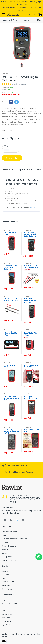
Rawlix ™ (5, 634)
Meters (26, 20)
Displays (5, 542)
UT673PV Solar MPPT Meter (11, 366)
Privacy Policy (7, 585)
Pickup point (6, 618)
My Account (6, 625)
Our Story (5, 575)
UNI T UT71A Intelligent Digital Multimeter (30, 301)
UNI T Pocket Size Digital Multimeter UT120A (30, 334)
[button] (30, 14)
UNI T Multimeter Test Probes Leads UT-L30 (31, 267)
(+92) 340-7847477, (20, 498)
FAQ (3, 600)
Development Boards (10, 532)
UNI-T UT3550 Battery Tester (11, 234)
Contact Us (6, 610)
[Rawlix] (13, 14)
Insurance (5, 607)
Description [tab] (8, 169)
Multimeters (6, 73)
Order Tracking (7, 621)
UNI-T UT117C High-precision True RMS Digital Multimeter (30, 234)
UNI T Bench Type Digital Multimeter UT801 (10, 334)
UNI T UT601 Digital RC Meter (31, 431)
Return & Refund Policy (10, 603)
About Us (5, 571)
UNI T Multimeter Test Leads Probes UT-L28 (12, 300)
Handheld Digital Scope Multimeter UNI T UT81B (11, 431)
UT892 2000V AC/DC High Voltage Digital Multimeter (11, 267)
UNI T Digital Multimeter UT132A (30, 397)
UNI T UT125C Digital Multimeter (31, 366)
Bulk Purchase (7, 614)
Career (4, 578)
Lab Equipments (8, 557)
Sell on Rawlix (7, 589)
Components (6, 535)
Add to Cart (12, 158)
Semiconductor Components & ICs (14, 539)
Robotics (5, 549)
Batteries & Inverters (9, 560)
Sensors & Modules (9, 546)
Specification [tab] (25, 169)
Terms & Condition (9, 582)
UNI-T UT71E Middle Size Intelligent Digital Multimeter (12, 398)
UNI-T (9, 90)
